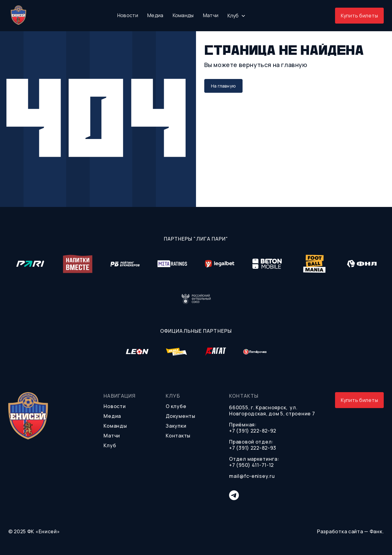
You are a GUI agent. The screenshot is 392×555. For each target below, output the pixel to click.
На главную (223, 86)
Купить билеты (359, 16)
